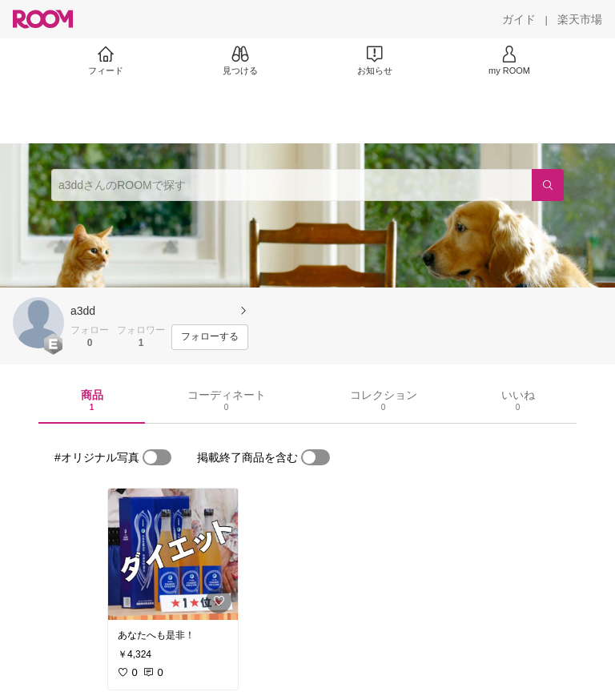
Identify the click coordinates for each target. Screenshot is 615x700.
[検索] (548, 185)
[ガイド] (519, 19)
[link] (173, 554)
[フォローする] (210, 337)
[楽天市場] (580, 19)
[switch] (157, 457)
